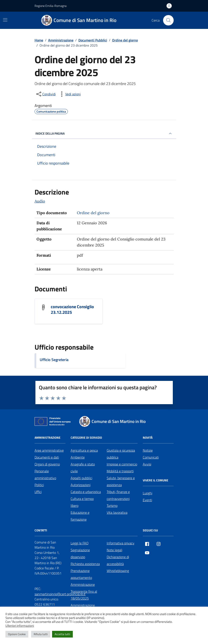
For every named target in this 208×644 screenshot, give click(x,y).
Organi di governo (47, 464)
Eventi (147, 500)
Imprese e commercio (122, 464)
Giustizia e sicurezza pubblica (121, 454)
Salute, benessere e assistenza (121, 481)
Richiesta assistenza (85, 564)
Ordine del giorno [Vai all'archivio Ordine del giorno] (93, 213)
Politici (39, 485)
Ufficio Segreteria (54, 360)
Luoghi (148, 493)
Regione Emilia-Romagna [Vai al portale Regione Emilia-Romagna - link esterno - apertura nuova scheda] (51, 6)
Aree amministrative (49, 450)
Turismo (112, 506)
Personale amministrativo (45, 474)
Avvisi (147, 464)
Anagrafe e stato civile (83, 468)
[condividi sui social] (46, 94)
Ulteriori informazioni (20, 626)
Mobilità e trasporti (120, 471)
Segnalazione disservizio (80, 553)
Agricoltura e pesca (84, 450)
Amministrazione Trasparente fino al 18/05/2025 (84, 591)
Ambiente (78, 457)
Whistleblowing (118, 571)
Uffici (38, 492)
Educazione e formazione (80, 516)
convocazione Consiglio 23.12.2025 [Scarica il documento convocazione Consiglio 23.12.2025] (72, 309)
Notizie (148, 450)
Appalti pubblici (81, 478)
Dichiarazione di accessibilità (118, 560)
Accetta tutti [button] (62, 634)
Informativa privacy (121, 543)
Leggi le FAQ (80, 543)
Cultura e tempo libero (82, 502)
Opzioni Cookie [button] (17, 634)
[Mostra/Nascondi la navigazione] (5, 20)
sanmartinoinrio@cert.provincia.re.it (60, 594)
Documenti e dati (47, 457)
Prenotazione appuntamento (81, 574)
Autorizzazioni (81, 485)
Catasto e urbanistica (86, 492)
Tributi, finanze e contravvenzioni (118, 495)
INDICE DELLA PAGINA (104, 134)
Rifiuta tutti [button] (41, 634)
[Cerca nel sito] (168, 20)
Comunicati (151, 457)
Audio (40, 201)
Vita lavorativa (117, 512)
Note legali (114, 550)
